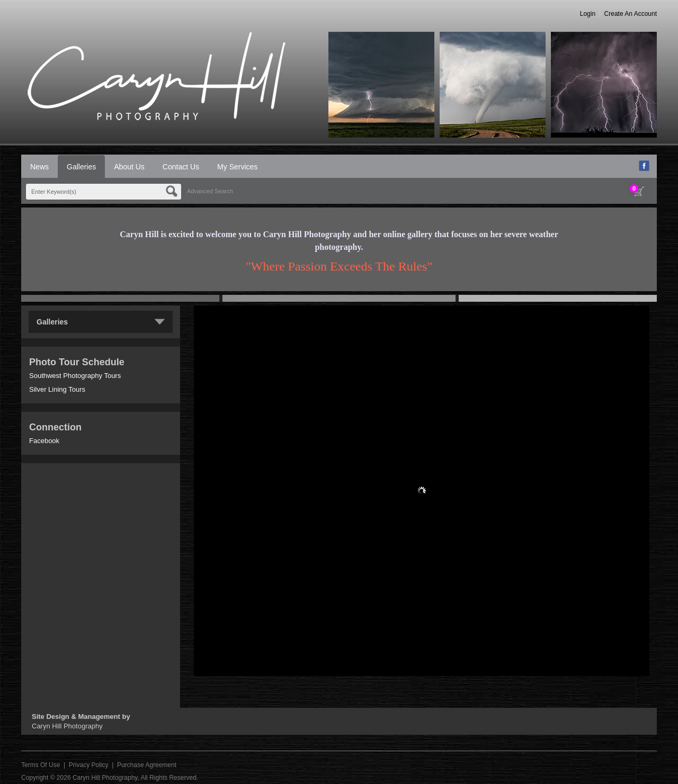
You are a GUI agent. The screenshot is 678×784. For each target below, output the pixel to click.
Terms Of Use (41, 765)
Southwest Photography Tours (75, 376)
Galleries (81, 167)
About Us (129, 167)
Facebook (44, 441)
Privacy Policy (89, 765)
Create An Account (631, 14)
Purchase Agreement (147, 765)
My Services (237, 167)
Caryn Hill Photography (105, 778)
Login (588, 14)
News (39, 167)
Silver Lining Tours (57, 389)
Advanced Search (210, 191)
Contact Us (181, 167)
